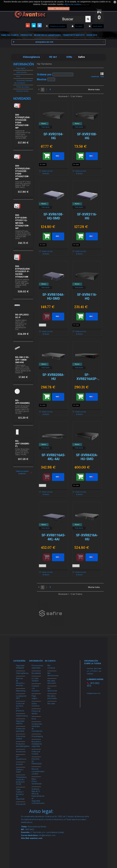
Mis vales (51, 704)
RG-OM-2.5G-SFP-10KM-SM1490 (22, 360)
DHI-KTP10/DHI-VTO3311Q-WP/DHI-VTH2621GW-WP (22, 222)
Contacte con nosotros (57, 26)
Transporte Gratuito (74, 35)
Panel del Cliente (10, 35)
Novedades (22, 98)
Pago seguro (21, 68)
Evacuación (21, 804)
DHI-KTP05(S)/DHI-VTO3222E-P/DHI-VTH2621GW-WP (23, 172)
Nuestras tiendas (22, 91)
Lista (102, 75)
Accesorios (21, 752)
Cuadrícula (95, 75)
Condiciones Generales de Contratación (23, 82)
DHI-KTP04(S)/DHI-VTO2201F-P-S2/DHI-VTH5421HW (23, 271)
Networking (21, 691)
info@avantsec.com (94, 693)
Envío (18, 76)
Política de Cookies (23, 87)
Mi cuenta (50, 661)
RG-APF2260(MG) (22, 402)
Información (24, 64)
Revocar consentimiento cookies (38, 771)
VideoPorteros (22, 716)
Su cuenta (79, 26)
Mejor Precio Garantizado (47, 35)
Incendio (19, 764)
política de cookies (72, 4)
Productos (26, 35)
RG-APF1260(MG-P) (23, 444)
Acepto (51, 9)
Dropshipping (37, 736)
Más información (62, 9)
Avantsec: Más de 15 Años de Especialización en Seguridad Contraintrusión (38, 796)
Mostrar (42, 79)
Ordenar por (44, 74)
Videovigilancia (22, 673)
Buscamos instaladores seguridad (37, 744)
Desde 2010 (92, 35)
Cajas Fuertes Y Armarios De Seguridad (20, 794)
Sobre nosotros (21, 72)
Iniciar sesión (97, 26)
